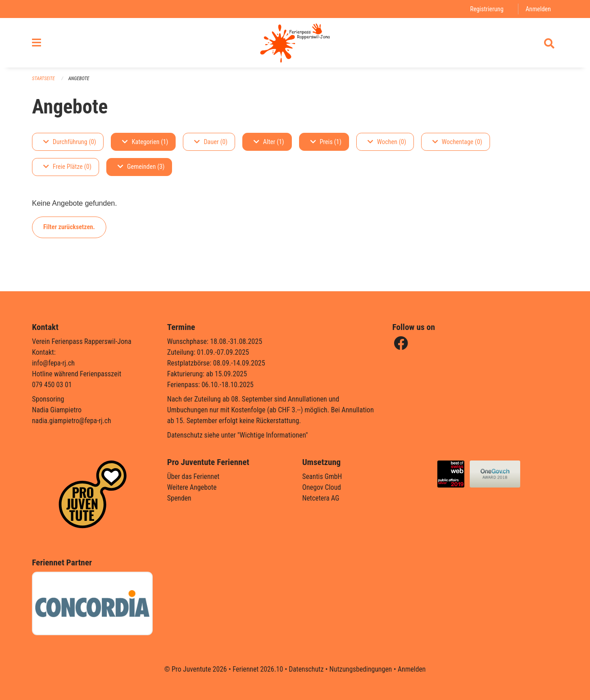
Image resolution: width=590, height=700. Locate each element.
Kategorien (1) (145, 144)
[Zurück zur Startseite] (295, 44)
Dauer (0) (211, 144)
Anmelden (538, 9)
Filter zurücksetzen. (69, 229)
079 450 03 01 (52, 385)
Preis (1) (326, 144)
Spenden (179, 498)
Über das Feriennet (194, 476)
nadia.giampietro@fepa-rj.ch (72, 421)
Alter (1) (269, 144)
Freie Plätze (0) (67, 169)
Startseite (44, 81)
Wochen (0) (387, 144)
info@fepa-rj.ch (54, 363)
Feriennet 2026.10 (257, 669)
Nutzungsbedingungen (361, 669)
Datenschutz (306, 669)
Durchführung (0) (70, 144)
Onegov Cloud (322, 487)
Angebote (79, 81)
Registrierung (486, 9)
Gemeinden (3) (141, 169)
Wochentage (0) (457, 144)
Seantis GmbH (322, 476)
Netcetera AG (321, 498)
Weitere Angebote (192, 487)
